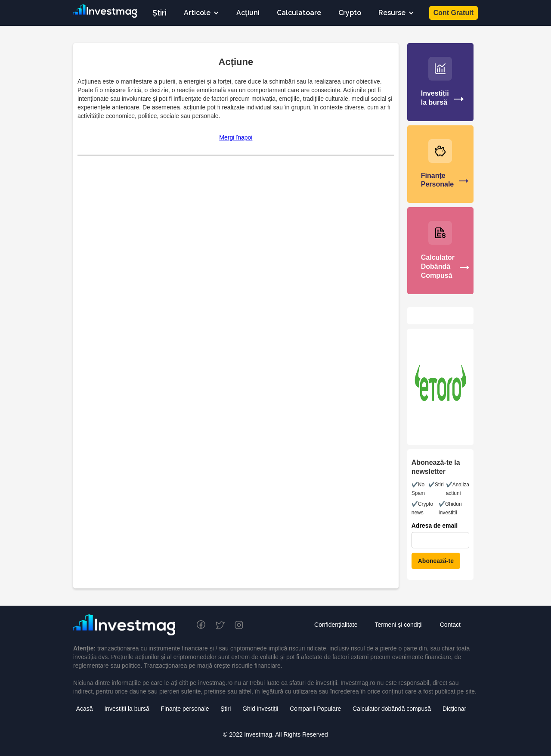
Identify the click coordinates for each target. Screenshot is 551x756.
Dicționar (454, 709)
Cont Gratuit (453, 13)
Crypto (350, 13)
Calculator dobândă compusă (392, 709)
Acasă (85, 709)
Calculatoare (299, 13)
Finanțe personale (185, 709)
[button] (201, 13)
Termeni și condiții (398, 625)
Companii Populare (315, 709)
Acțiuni (248, 13)
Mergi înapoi (236, 137)
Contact (450, 625)
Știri (159, 13)
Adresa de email (435, 526)
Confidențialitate (336, 625)
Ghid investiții (260, 709)
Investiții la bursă (127, 709)
